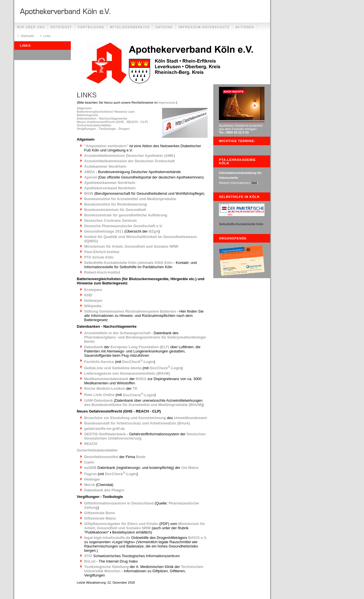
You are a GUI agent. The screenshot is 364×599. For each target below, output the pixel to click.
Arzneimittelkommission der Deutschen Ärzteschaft (130, 161)
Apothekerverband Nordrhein (110, 188)
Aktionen (245, 27)
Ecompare (93, 290)
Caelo (89, 462)
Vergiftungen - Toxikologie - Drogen (103, 129)
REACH (91, 444)
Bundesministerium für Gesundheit (115, 210)
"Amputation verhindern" (106, 146)
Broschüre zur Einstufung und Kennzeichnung (125, 418)
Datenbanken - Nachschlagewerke (102, 118)
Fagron (90, 474)
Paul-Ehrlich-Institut (102, 252)
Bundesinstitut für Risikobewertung (115, 204)
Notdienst (61, 27)
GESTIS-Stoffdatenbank (105, 434)
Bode (141, 457)
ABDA (90, 172)
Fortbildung (91, 27)
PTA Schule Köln (99, 257)
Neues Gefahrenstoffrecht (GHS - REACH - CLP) (112, 122)
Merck (90, 485)
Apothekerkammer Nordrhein (110, 183)
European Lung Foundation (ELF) (140, 347)
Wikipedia (93, 306)
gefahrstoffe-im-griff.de (105, 429)
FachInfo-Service (99, 362)
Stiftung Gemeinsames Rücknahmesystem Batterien (130, 311)
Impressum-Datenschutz (204, 27)
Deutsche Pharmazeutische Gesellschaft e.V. (123, 226)
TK (135, 388)
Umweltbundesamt (191, 418)
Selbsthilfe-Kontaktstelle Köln (241, 224)
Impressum (167, 102)
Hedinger (92, 479)
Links (47, 36)
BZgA (154, 231)
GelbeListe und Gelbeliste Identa (113, 368)
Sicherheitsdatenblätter (94, 125)
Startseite (27, 36)
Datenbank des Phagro (104, 490)
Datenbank (94, 347)
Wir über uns (31, 27)
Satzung (164, 27)
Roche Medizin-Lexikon (105, 388)
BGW (89, 193)
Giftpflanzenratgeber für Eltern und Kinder (121, 524)
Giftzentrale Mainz (100, 518)
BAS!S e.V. (198, 538)
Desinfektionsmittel (101, 457)
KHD (88, 295)
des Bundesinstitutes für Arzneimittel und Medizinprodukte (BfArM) (143, 405)
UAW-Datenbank (99, 400)
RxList (90, 561)
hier (254, 183)
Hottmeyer (93, 300)
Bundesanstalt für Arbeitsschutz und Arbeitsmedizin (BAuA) (137, 423)
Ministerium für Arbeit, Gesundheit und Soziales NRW (131, 246)
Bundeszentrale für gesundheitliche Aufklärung (126, 215)
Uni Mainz (190, 468)
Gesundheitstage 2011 (104, 231)
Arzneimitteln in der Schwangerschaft (117, 333)
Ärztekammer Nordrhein (105, 166)
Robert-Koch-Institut (102, 272)
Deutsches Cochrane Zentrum (110, 220)
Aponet (91, 177)
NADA (141, 379)
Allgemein (84, 108)
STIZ (88, 556)
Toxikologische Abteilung (106, 567)
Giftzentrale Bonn (100, 513)
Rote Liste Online (99, 395)
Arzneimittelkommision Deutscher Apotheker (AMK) (130, 156)
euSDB (90, 468)
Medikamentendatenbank (106, 379)
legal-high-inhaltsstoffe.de (107, 538)
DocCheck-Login (138, 362)
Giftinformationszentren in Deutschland (119, 503)
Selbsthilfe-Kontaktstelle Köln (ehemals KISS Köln (128, 263)
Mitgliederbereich (130, 27)
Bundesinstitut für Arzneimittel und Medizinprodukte (130, 199)
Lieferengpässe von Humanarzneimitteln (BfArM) (127, 373)
